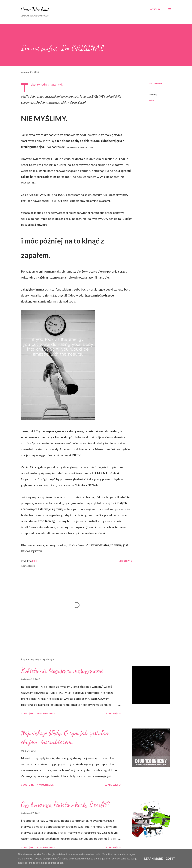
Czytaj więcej (113, 713)
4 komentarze (45, 785)
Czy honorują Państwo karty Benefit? (65, 804)
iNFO (151, 100)
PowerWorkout (35, 9)
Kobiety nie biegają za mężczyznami (62, 670)
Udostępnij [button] (155, 84)
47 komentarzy (46, 847)
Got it (170, 859)
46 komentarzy (46, 713)
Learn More (154, 859)
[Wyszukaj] (156, 9)
